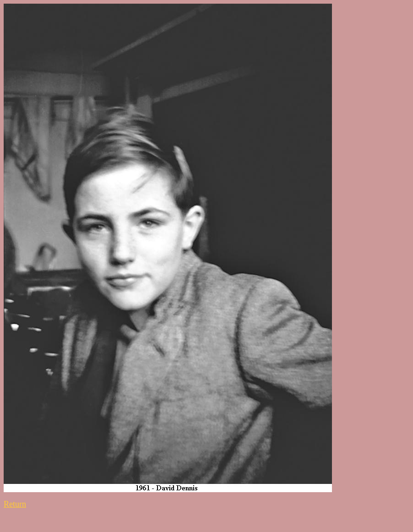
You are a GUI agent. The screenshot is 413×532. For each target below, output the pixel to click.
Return (15, 504)
